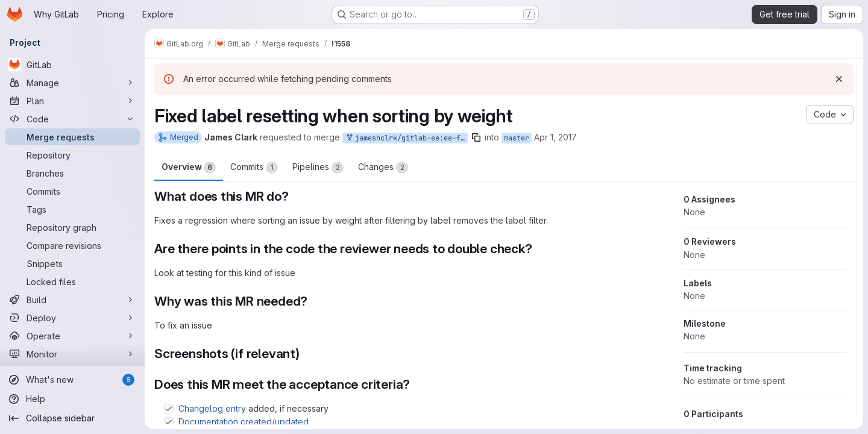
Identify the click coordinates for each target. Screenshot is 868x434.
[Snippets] (72, 263)
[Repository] (72, 155)
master (517, 138)
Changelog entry (212, 408)
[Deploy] (72, 318)
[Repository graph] (72, 227)
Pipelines (318, 168)
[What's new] (72, 380)
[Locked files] (72, 281)
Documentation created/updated (244, 422)
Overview (189, 168)
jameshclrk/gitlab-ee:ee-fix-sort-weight (406, 138)
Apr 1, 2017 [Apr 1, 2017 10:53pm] (555, 137)
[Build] (72, 300)
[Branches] (72, 173)
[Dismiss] (839, 79)
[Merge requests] (72, 137)
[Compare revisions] (72, 245)
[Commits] (72, 191)
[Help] (72, 399)
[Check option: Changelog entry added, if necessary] (169, 409)
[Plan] (72, 101)
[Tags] (72, 209)
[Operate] (72, 336)
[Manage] (72, 83)
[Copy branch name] (476, 137)
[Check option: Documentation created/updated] (169, 422)
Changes (383, 168)
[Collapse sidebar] (72, 418)
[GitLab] (72, 64)
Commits (254, 168)
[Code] (72, 119)
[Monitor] (72, 354)
